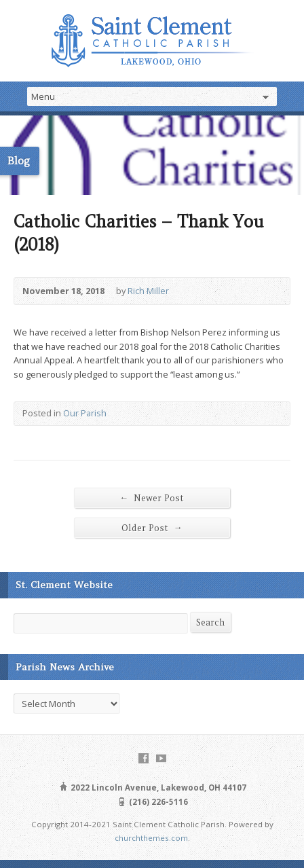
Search (210, 622)
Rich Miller (148, 291)
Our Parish (85, 413)
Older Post (152, 528)
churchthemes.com (151, 838)
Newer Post (152, 498)
